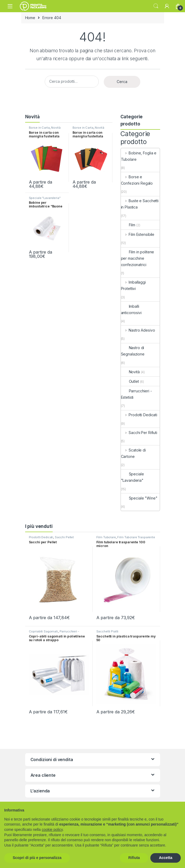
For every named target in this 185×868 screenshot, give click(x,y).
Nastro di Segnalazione (133, 351)
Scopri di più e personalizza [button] (37, 858)
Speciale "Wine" (139, 498)
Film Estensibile (138, 234)
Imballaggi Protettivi (133, 285)
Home (30, 18)
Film (128, 225)
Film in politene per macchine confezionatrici (138, 258)
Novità (56, 128)
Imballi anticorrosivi (131, 309)
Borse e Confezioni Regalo (137, 180)
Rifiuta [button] (134, 858)
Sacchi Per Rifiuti (139, 433)
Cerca (122, 82)
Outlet (130, 381)
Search (156, 6)
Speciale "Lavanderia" (45, 198)
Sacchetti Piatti (107, 631)
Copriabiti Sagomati (43, 631)
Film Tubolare (106, 537)
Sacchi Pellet (64, 537)
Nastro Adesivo (138, 330)
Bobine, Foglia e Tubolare (139, 156)
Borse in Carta (39, 128)
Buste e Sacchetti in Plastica (140, 204)
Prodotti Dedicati (139, 415)
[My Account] (167, 6)
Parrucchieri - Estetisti (136, 394)
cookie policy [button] (52, 830)
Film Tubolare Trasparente (136, 537)
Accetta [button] (166, 858)
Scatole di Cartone (133, 453)
